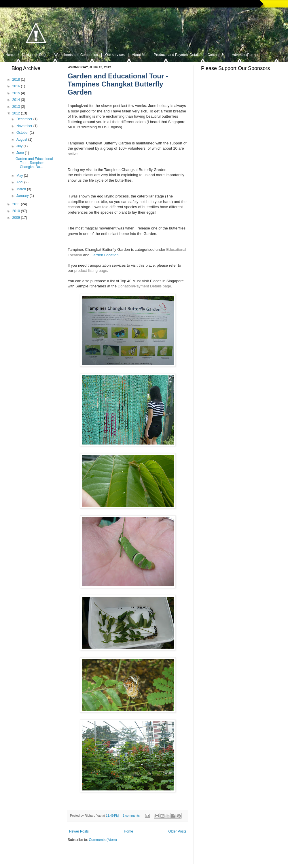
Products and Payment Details (177, 55)
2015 (16, 93)
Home (10, 55)
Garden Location (105, 255)
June (20, 153)
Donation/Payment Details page (144, 286)
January (23, 196)
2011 (16, 204)
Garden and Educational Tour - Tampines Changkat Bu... (34, 163)
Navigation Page (35, 55)
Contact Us (216, 55)
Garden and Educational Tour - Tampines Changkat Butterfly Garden (118, 84)
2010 (16, 211)
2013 (16, 107)
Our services (115, 55)
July (19, 146)
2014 (16, 100)
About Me (139, 55)
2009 (16, 218)
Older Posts (177, 831)
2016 (16, 86)
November (24, 126)
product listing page (91, 271)
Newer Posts (79, 831)
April (20, 182)
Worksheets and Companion (76, 55)
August (22, 140)
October (23, 133)
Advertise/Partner (245, 55)
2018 (16, 80)
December (24, 119)
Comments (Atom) (103, 840)
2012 (16, 113)
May (20, 176)
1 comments (131, 816)
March (21, 189)
